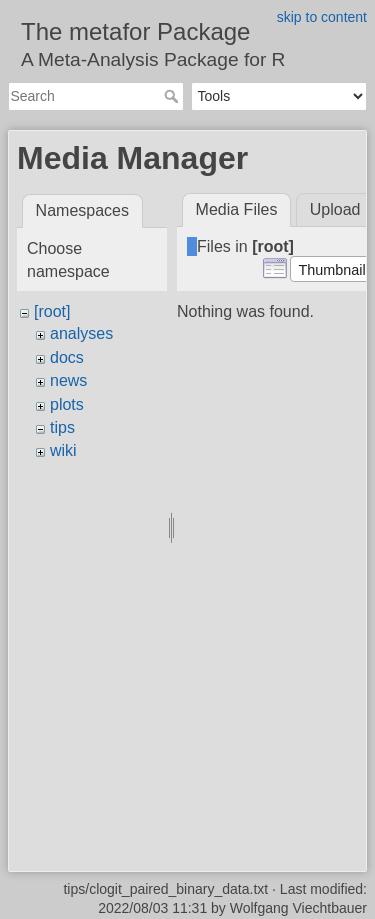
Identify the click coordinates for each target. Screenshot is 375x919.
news (68, 380)
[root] (52, 311)
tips (62, 427)
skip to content (322, 17)
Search (173, 96)
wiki (63, 450)
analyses (81, 333)
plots (67, 404)
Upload (335, 209)
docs (67, 357)
